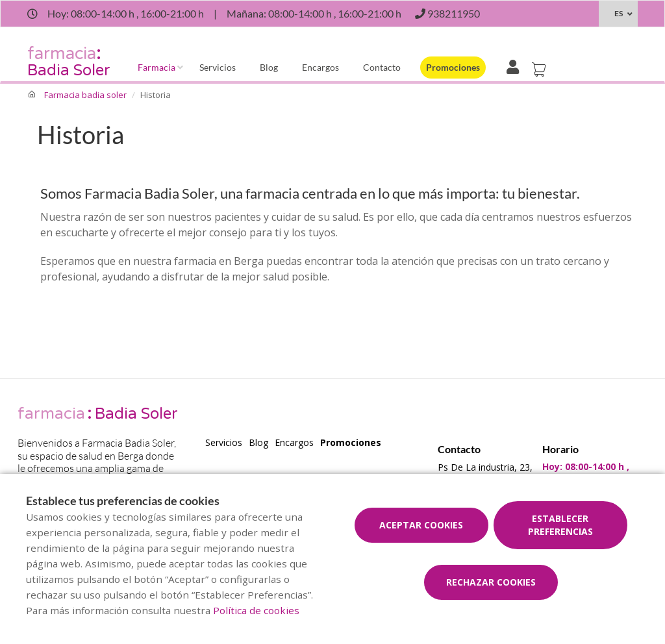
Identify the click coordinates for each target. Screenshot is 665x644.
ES (619, 13)
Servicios (218, 67)
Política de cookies (256, 610)
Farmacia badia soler (85, 95)
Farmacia (157, 67)
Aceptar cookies (421, 525)
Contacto (382, 67)
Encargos (320, 67)
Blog (269, 67)
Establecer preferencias (560, 525)
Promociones (453, 67)
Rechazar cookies (491, 582)
